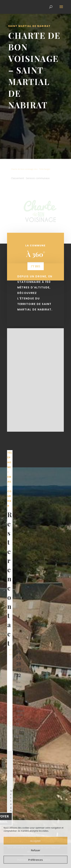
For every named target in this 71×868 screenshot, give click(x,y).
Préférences (35, 860)
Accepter (35, 841)
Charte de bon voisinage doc (24, 169)
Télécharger (45, 169)
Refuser (36, 850)
